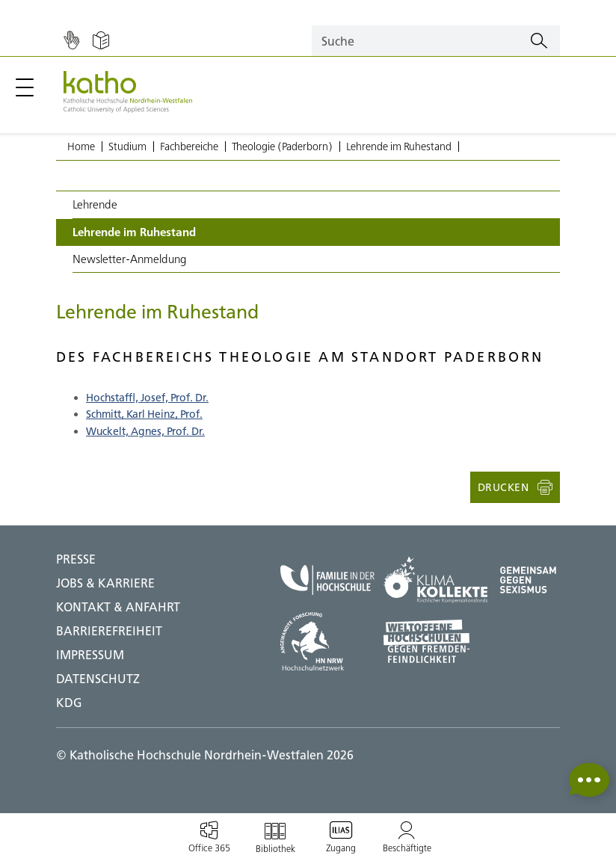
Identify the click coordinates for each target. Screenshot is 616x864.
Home (81, 146)
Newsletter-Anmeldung (130, 259)
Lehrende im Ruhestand (399, 146)
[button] (589, 780)
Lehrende (95, 204)
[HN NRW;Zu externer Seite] (327, 641)
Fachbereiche (189, 146)
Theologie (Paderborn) (282, 146)
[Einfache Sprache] (101, 41)
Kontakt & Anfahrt (118, 607)
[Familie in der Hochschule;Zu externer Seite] (327, 580)
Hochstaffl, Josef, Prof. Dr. (147, 398)
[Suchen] (539, 41)
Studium (127, 146)
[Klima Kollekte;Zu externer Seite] (435, 580)
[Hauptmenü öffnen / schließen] (25, 87)
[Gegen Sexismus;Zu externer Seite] (528, 580)
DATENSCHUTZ (98, 679)
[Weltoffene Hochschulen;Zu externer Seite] (435, 641)
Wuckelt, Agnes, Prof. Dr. (145, 431)
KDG (69, 703)
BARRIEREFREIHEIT (109, 631)
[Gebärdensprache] (71, 41)
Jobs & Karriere (105, 583)
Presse (76, 559)
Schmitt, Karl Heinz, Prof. (144, 414)
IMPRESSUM (90, 655)
